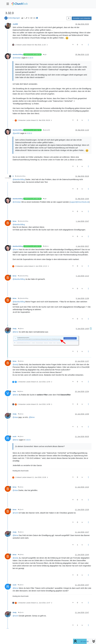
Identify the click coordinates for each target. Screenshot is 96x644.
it (13, 176)
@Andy (21, 361)
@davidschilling (20, 176)
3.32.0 (30, 58)
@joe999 (16, 133)
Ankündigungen (14, 18)
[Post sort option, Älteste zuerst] (69, 18)
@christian (17, 58)
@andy (15, 364)
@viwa (21, 414)
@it (45, 55)
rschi (14, 437)
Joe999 (15, 24)
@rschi (21, 510)
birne (14, 221)
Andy (15, 329)
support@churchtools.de (80, 202)
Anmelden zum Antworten (82, 18)
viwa (14, 392)
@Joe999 (46, 130)
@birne (46, 246)
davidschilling (18, 55)
